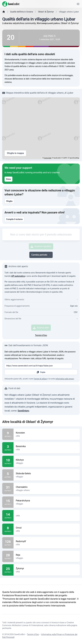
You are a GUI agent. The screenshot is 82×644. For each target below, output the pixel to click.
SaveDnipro (23, 427)
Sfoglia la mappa (15, 160)
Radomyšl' (47, 558)
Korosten (47, 449)
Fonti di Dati (48, 165)
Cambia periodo (41, 271)
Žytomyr (47, 585)
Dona (8, 186)
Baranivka (47, 463)
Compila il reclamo (14, 226)
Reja (47, 571)
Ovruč (47, 544)
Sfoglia (9, 208)
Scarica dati (41, 344)
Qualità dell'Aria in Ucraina (22, 19)
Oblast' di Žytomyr (46, 19)
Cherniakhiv (47, 503)
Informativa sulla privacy (65, 395)
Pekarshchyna (47, 517)
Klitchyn (47, 476)
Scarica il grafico (41, 263)
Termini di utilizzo (40, 395)
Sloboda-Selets (47, 490)
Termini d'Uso (41, 352)
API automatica (18, 292)
